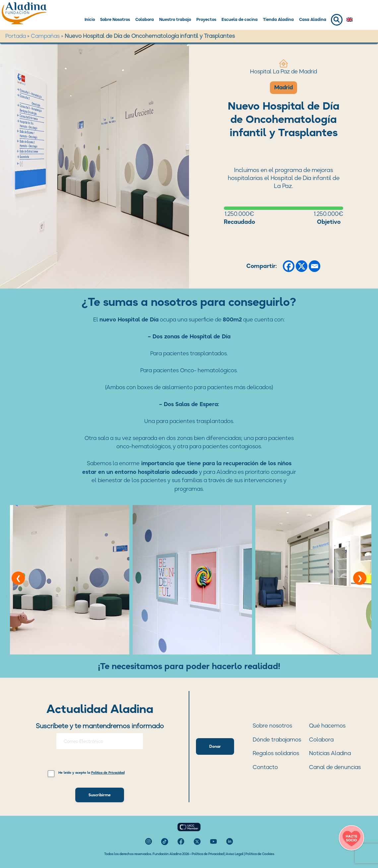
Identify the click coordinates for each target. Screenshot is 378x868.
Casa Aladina (313, 19)
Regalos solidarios (276, 753)
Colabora (145, 19)
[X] (302, 266)
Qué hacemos (327, 726)
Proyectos (206, 19)
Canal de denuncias (335, 767)
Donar (215, 746)
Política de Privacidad (208, 854)
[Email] (315, 266)
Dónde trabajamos (277, 739)
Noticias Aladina (330, 753)
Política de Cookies (260, 854)
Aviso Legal (235, 854)
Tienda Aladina (278, 19)
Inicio (90, 19)
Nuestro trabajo (175, 19)
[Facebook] (289, 266)
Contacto (265, 767)
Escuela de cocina (240, 19)
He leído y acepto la (92, 773)
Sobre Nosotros (115, 19)
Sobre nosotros (272, 726)
